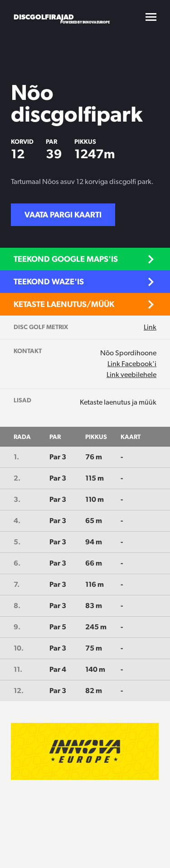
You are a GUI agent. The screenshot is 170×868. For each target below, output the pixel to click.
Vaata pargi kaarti (63, 215)
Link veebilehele (131, 375)
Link (150, 327)
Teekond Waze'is (49, 281)
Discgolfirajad (44, 17)
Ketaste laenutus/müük (64, 304)
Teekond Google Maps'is (66, 259)
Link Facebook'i (132, 364)
